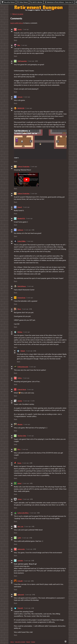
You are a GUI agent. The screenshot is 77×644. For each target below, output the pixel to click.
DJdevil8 (20, 581)
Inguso (19, 463)
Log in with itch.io (17, 23)
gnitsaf (19, 483)
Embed (33, 642)
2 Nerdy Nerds (22, 389)
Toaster (20, 29)
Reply (16, 40)
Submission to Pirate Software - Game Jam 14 (59, 2)
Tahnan (20, 499)
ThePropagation (22, 61)
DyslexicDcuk (21, 298)
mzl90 (19, 538)
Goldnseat (20, 230)
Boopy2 (20, 207)
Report (28, 642)
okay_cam (20, 526)
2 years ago (31, 61)
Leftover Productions (23, 166)
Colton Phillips (22, 241)
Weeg (19, 309)
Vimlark (23, 351)
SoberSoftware (22, 286)
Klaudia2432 (21, 218)
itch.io (12, 642)
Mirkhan (20, 332)
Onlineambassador (23, 367)
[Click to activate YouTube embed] (26, 180)
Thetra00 (20, 608)
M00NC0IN (21, 108)
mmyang (20, 97)
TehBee (20, 378)
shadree (20, 401)
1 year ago (26, 29)
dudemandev (21, 549)
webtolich (20, 561)
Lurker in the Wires (23, 513)
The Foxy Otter (22, 436)
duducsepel (21, 595)
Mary (19, 449)
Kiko (19, 45)
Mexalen (20, 424)
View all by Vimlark (20, 642)
